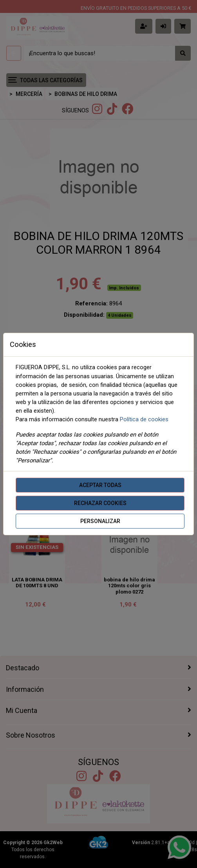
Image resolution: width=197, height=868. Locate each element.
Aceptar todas (100, 485)
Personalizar (100, 521)
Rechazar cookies (100, 503)
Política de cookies (144, 419)
